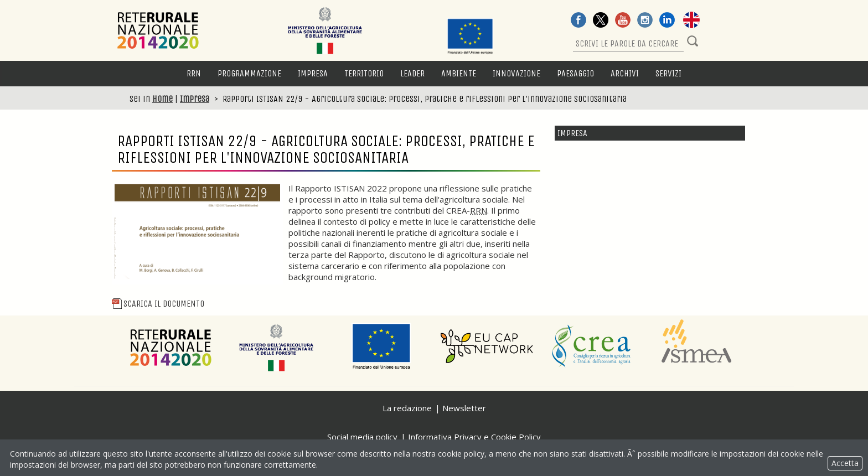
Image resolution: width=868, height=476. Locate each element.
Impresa (313, 73)
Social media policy (362, 437)
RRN (194, 73)
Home (162, 99)
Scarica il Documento (158, 304)
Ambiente (459, 73)
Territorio (364, 73)
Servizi (668, 73)
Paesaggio (575, 73)
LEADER (412, 73)
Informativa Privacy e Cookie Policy (474, 437)
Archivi (625, 73)
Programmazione (249, 73)
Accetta (845, 463)
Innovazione (516, 73)
